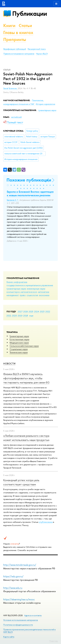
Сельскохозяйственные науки (24, 346)
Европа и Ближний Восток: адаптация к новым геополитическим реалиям (30, 193)
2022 (48, 311)
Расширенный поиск (37, 49)
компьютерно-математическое (22, 292)
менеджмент (13, 295)
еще (31, 316)
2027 (20, 311)
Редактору (54, 641)
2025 (31, 311)
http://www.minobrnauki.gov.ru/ (20, 565)
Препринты (15, 39)
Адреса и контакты (33, 615)
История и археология (45, 104)
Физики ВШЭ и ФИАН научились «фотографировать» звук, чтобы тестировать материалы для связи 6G (26, 378)
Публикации (30, 14)
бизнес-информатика (17, 282)
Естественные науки (19, 339)
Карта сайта (9, 637)
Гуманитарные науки (19, 336)
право (23, 295)
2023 (42, 311)
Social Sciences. (10, 88)
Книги (9, 26)
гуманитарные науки (16, 289)
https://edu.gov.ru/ (13, 576)
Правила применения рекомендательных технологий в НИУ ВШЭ (29, 631)
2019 (20, 316)
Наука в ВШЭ (42, 54)
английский (17, 117)
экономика (44, 295)
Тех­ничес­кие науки (19, 352)
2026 (26, 311)
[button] (8, 185)
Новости (9, 364)
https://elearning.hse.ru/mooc (19, 599)
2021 (9, 316)
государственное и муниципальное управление (30, 285)
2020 (14, 316)
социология (32, 295)
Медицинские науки (19, 343)
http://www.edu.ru (13, 588)
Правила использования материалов (19, 54)
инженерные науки (36, 289)
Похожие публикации (29, 180)
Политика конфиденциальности (18, 625)
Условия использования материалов (21, 620)
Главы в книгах (18, 32)
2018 (26, 316)
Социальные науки (19, 349)
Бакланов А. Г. (13, 200)
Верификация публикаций (15, 49)
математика (43, 292)
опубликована (46, 522)
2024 (37, 311)
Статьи (25, 26)
